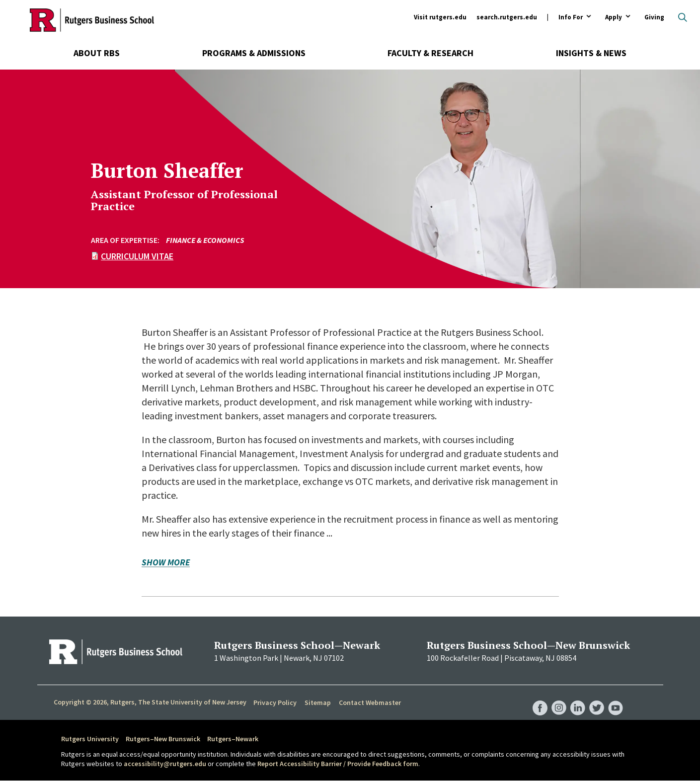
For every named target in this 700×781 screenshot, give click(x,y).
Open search (683, 17)
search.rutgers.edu (507, 17)
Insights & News (591, 53)
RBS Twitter (597, 698)
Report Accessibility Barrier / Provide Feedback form (338, 764)
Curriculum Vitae (137, 256)
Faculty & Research (430, 53)
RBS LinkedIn (578, 698)
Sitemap (318, 703)
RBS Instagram (559, 698)
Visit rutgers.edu (440, 17)
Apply (614, 18)
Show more (166, 563)
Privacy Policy (275, 703)
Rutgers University (90, 739)
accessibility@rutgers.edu (165, 764)
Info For (571, 18)
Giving (654, 17)
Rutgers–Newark (233, 739)
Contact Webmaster (370, 703)
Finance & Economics (205, 240)
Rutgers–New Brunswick (163, 739)
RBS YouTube (616, 698)
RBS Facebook (540, 698)
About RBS (97, 53)
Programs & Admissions (254, 53)
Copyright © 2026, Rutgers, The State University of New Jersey (150, 702)
